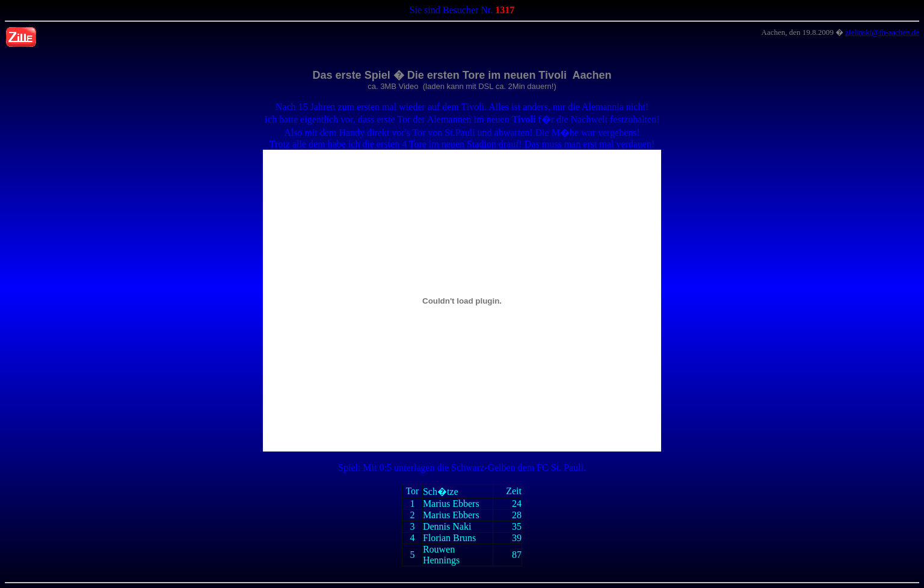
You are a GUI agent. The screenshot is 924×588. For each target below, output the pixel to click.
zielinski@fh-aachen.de (882, 32)
